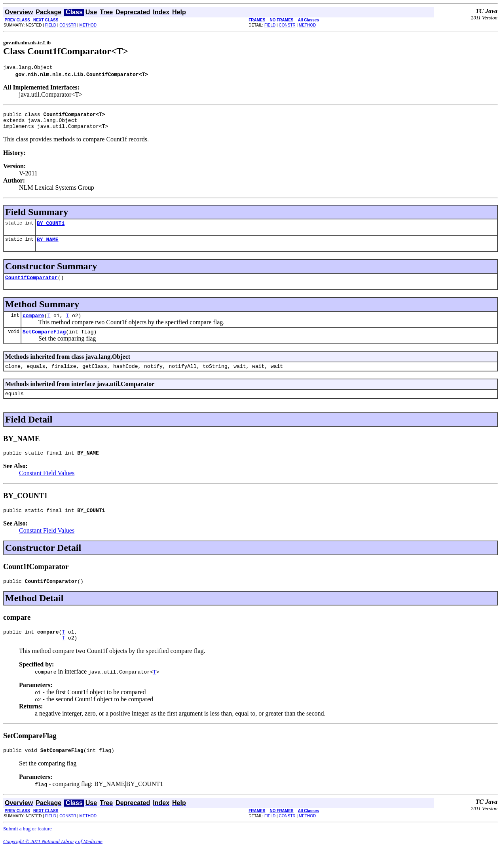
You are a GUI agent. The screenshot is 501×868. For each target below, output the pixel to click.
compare (33, 325)
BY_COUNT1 (51, 229)
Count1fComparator (31, 286)
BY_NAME (48, 246)
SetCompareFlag (44, 342)
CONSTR (68, 25)
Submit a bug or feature (28, 849)
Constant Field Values (47, 487)
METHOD (88, 25)
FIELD (51, 25)
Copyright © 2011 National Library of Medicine (53, 861)
